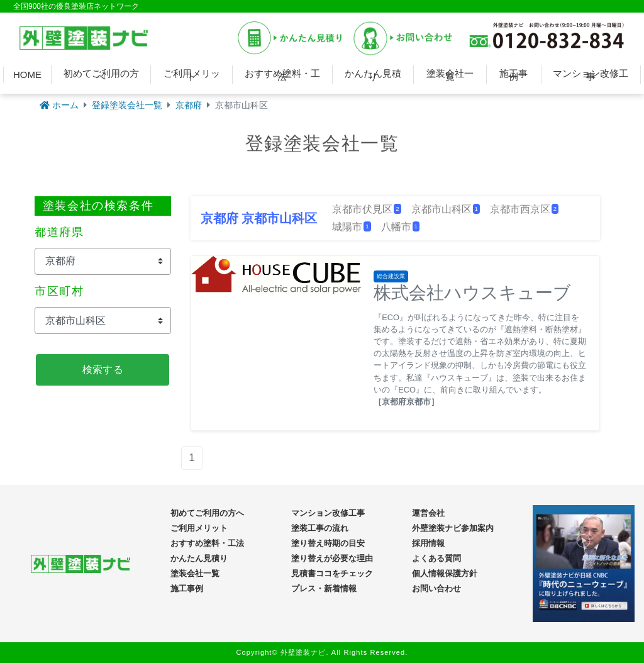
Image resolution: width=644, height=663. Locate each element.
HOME (27, 75)
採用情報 (428, 543)
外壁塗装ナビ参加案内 (453, 528)
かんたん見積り (373, 75)
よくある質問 (436, 558)
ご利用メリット (192, 75)
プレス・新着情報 (324, 588)
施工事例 (514, 75)
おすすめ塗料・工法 (282, 75)
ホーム (59, 105)
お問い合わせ (436, 588)
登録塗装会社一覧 (127, 105)
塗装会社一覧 (450, 75)
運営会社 (428, 513)
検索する (103, 370)
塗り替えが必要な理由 (332, 558)
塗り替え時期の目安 (328, 543)
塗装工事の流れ (320, 528)
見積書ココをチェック (332, 573)
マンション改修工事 (591, 75)
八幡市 (400, 227)
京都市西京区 (524, 209)
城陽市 (351, 227)
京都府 (189, 105)
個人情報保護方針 (445, 573)
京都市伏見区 (366, 209)
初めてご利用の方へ (101, 75)
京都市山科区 (446, 209)
